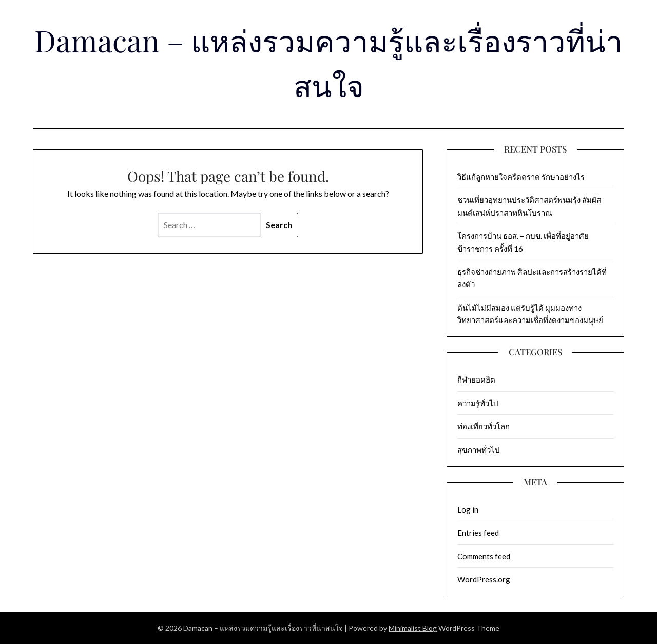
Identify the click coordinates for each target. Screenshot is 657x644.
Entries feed (478, 533)
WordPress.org (484, 579)
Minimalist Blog (413, 628)
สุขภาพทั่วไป (479, 450)
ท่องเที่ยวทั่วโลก (484, 426)
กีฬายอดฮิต (476, 380)
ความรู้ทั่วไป (478, 403)
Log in (468, 509)
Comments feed (484, 556)
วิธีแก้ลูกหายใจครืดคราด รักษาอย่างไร (521, 177)
